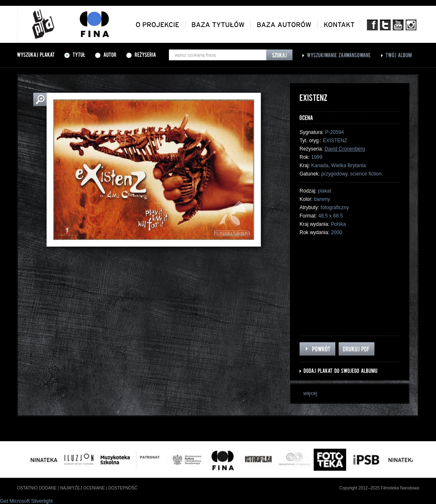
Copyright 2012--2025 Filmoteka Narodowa (379, 488)
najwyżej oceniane (82, 488)
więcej (310, 393)
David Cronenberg (345, 149)
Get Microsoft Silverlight (26, 501)
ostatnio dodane (37, 488)
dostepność (123, 488)
